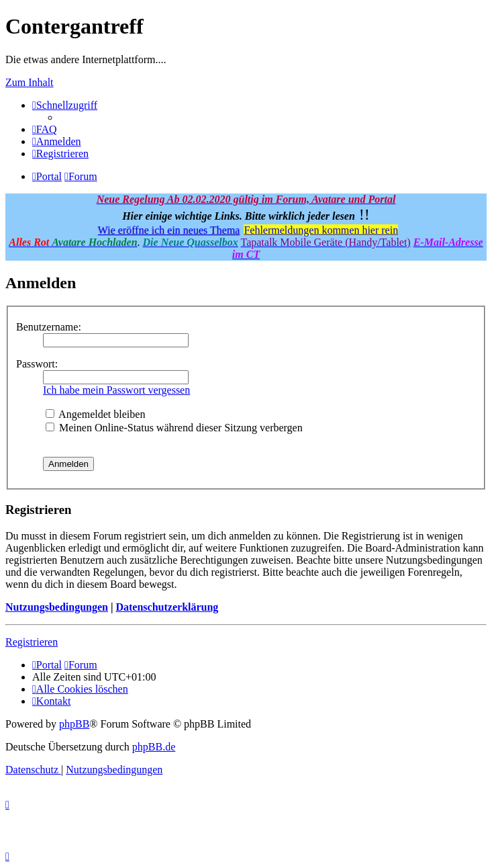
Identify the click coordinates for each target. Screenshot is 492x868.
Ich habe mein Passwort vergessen (116, 390)
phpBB (74, 724)
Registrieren (32, 642)
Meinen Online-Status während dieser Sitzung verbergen (174, 428)
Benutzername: (49, 327)
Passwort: (37, 364)
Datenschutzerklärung (167, 607)
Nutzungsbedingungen (57, 607)
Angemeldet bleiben (95, 414)
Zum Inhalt (30, 82)
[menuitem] (45, 129)
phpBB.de (154, 747)
